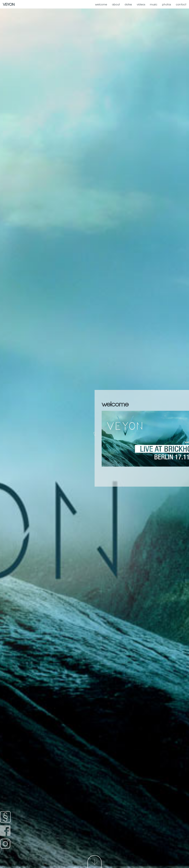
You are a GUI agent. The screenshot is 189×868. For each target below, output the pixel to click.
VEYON (9, 4)
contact (181, 4)
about (116, 4)
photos (167, 4)
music (154, 4)
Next (94, 862)
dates (128, 4)
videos (141, 4)
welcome (101, 4)
